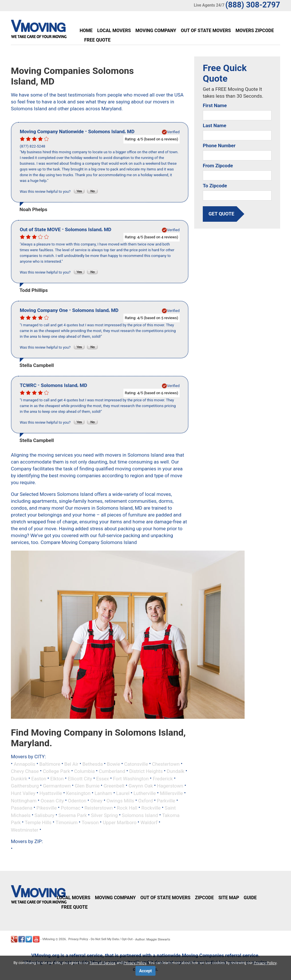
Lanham (103, 793)
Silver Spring (104, 815)
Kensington (78, 793)
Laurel (123, 793)
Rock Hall (127, 808)
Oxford (146, 800)
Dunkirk (19, 778)
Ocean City (52, 800)
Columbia (84, 771)
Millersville (171, 793)
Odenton (77, 800)
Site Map (229, 898)
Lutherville (145, 793)
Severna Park (73, 815)
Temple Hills (38, 822)
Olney (97, 800)
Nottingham (24, 800)
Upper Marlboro (120, 822)
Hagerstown (170, 786)
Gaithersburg (25, 786)
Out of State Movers (206, 31)
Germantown (57, 786)
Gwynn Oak (141, 786)
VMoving (48, 939)
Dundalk (176, 771)
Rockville (151, 808)
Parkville (166, 800)
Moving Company (156, 31)
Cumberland (112, 771)
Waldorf (149, 822)
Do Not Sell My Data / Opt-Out (112, 939)
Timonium (67, 822)
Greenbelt (114, 786)
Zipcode (205, 898)
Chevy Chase (25, 771)
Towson (90, 822)
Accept (145, 971)
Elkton (57, 778)
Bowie (113, 764)
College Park (56, 771)
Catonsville (136, 764)
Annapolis (24, 764)
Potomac (70, 808)
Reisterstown (99, 808)
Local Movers (114, 31)
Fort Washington (131, 778)
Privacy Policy (78, 939)
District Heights (146, 771)
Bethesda (93, 764)
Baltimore (50, 764)
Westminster (25, 830)
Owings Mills (120, 800)
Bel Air (71, 764)
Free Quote (97, 40)
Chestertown (166, 764)
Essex (103, 778)
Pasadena (22, 808)
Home (86, 31)
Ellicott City (80, 778)
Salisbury (45, 815)
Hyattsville (51, 793)
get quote (221, 214)
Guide (250, 898)
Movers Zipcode (255, 31)
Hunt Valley (23, 793)
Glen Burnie (87, 786)
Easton (39, 778)
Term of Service (103, 963)
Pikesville (47, 808)
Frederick (163, 778)
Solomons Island (140, 815)
